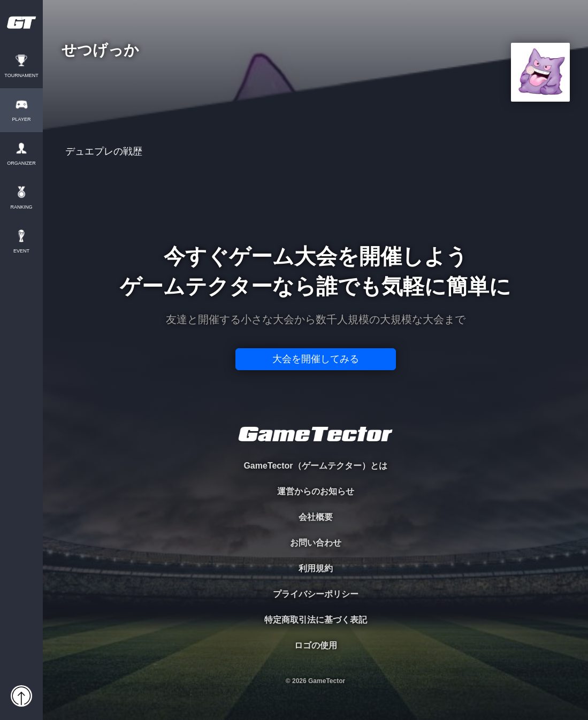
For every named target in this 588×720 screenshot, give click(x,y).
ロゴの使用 (316, 645)
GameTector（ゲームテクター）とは (315, 466)
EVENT (21, 251)
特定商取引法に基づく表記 (316, 620)
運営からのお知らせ (316, 491)
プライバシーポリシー (316, 594)
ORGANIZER (21, 163)
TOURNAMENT (21, 76)
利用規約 (316, 568)
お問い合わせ (316, 543)
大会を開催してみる (316, 359)
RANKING (21, 207)
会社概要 (316, 517)
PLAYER (22, 120)
